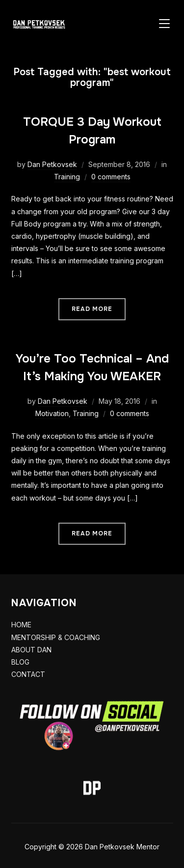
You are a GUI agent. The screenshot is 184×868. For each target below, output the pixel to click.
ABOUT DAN (31, 650)
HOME (21, 625)
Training (67, 177)
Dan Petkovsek (52, 164)
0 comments (111, 177)
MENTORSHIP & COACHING (56, 637)
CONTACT (28, 674)
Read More (92, 309)
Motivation (52, 413)
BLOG (20, 662)
